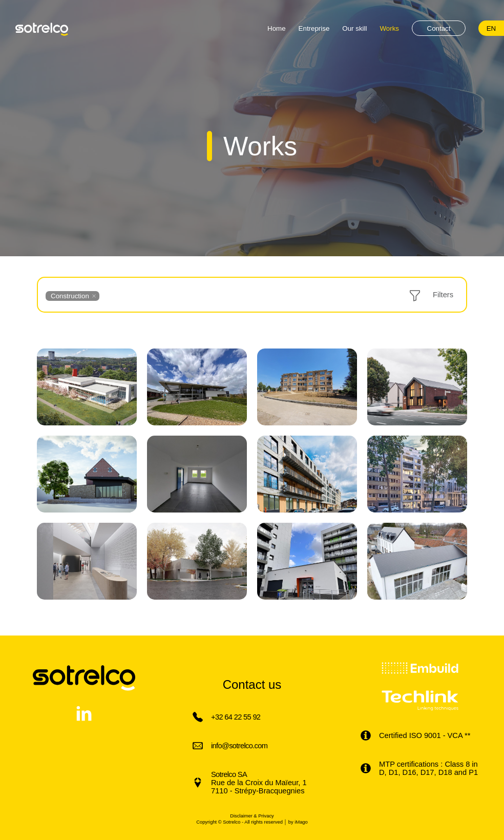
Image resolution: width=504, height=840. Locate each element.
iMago (301, 822)
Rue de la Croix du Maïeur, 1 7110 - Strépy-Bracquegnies (259, 783)
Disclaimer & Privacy (252, 816)
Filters (443, 295)
